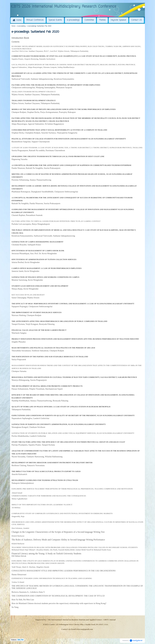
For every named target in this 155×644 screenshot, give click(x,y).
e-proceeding (21, 26)
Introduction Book (20, 38)
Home (13, 26)
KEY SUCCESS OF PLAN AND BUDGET (28, 295)
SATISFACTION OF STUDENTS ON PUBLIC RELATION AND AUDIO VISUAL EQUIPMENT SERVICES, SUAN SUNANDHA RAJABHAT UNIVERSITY (73, 433)
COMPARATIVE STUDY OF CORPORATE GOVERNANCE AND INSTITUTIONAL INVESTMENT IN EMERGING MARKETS (62, 513)
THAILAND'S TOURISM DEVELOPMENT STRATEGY (34, 92)
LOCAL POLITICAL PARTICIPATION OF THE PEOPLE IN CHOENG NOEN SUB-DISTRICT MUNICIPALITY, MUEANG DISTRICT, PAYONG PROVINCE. (74, 65)
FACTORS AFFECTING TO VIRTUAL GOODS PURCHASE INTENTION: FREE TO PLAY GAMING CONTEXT (56, 221)
